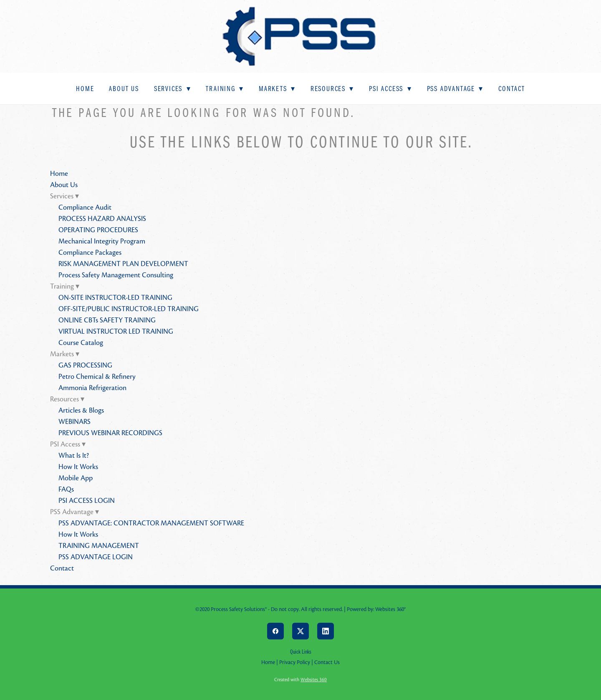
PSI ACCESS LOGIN (87, 501)
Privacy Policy (295, 662)
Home (85, 88)
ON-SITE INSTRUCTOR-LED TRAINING (115, 298)
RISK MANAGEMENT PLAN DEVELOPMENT (123, 264)
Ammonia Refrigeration (92, 388)
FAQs (66, 489)
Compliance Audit (85, 207)
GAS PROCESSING (85, 365)
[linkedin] (326, 631)
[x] (300, 631)
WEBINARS (74, 422)
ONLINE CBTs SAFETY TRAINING (107, 320)
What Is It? (74, 455)
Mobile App (76, 478)
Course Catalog (81, 343)
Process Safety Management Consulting (116, 275)
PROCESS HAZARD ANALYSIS (102, 219)
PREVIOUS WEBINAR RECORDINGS (110, 433)
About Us (124, 88)
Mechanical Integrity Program (102, 241)
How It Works (78, 467)
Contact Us (327, 662)
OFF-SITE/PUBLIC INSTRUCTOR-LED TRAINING (129, 309)
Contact (512, 88)
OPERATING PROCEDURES (98, 230)
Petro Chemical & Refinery (97, 377)
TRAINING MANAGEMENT (99, 546)
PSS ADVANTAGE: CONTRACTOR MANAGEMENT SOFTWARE (151, 523)
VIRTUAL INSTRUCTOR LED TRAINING (116, 331)
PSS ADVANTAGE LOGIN (96, 557)
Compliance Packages (90, 252)
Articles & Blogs (81, 410)
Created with (300, 680)
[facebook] (275, 631)
